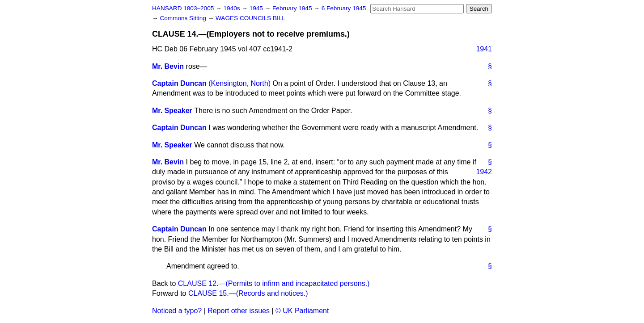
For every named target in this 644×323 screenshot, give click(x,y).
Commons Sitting (184, 18)
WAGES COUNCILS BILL (250, 18)
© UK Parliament (302, 311)
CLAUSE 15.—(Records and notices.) (248, 293)
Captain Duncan (179, 83)
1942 (484, 172)
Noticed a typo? (177, 311)
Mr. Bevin (168, 66)
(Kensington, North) (239, 83)
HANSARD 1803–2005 (183, 8)
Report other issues (239, 311)
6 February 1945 (344, 8)
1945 (257, 8)
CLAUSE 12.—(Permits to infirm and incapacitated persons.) (274, 283)
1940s (232, 8)
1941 (484, 49)
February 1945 (293, 8)
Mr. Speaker (172, 111)
